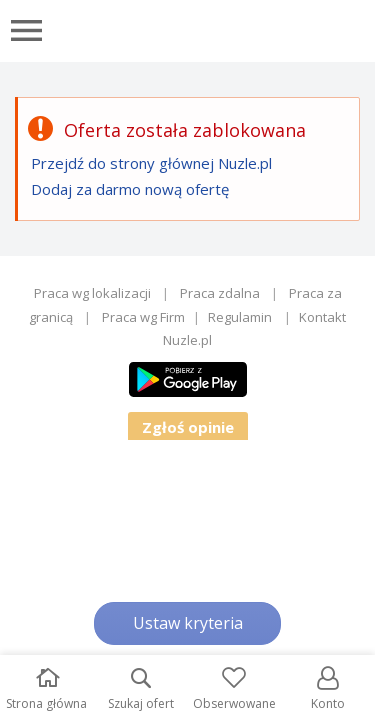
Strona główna (46, 689)
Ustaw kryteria (188, 623)
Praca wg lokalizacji (92, 293)
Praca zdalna (220, 293)
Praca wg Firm (143, 317)
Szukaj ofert (141, 689)
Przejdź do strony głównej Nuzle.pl (151, 163)
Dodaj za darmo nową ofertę (130, 189)
